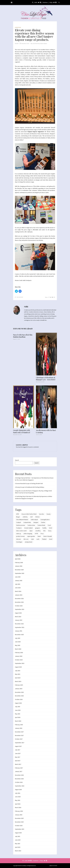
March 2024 (18, 591)
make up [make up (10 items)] (19, 534)
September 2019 (20, 663)
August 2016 (18, 790)
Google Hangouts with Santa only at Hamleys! (22, 431)
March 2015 (18, 851)
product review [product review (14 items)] (20, 536)
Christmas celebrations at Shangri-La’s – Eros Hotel (46, 379)
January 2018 (19, 728)
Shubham (45, 2)
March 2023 (18, 617)
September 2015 (20, 829)
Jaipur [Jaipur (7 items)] (31, 531)
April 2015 (18, 847)
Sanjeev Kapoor (44, 43)
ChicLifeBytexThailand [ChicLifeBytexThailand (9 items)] (22, 520)
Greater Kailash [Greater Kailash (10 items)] (28, 528)
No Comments (20, 297)
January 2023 (19, 620)
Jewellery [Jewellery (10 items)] (38, 531)
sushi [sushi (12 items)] (38, 539)
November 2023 (19, 602)
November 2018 (19, 696)
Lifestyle (18, 27)
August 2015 (18, 833)
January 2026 (19, 566)
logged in (25, 447)
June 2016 (18, 797)
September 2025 (20, 573)
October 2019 (19, 660)
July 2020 (18, 638)
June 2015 (18, 840)
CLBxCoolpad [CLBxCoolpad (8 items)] (34, 520)
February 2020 (19, 653)
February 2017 (19, 768)
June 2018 (18, 710)
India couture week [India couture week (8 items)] (21, 531)
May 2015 (18, 844)
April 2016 (18, 804)
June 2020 (18, 642)
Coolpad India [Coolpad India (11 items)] (27, 522)
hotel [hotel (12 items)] (51, 528)
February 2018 (19, 725)
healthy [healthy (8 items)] (44, 528)
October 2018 (19, 699)
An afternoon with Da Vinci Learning (46, 431)
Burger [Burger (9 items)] (18, 517)
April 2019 (18, 678)
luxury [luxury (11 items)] (50, 531)
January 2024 (19, 595)
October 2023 (19, 606)
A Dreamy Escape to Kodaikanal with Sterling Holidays (30, 487)
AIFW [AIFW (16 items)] (18, 514)
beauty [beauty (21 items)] (49, 514)
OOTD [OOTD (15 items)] (36, 534)
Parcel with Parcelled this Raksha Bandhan (23, 336)
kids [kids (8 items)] (44, 531)
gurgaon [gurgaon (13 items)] (38, 528)
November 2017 (19, 735)
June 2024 (18, 588)
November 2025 (19, 570)
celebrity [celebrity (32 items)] (25, 517)
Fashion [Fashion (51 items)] (43, 522)
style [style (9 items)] (32, 539)
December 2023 (19, 598)
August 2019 (18, 667)
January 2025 (19, 581)
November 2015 (19, 822)
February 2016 (19, 811)
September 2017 (20, 743)
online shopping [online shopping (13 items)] (28, 534)
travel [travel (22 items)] (51, 539)
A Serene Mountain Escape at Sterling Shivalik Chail (29, 484)
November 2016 (19, 779)
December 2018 (19, 692)
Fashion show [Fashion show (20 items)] (31, 525)
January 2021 (19, 631)
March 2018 (18, 721)
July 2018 (18, 707)
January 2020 (19, 656)
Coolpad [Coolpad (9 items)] (19, 522)
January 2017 (19, 771)
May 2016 (18, 800)
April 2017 (18, 761)
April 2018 (18, 717)
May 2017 (18, 757)
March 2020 (18, 649)
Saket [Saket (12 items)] (39, 536)
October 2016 (19, 782)
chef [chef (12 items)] (31, 517)
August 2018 (18, 703)
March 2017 (18, 764)
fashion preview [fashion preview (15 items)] (21, 525)
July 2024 (18, 584)
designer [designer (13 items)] (36, 522)
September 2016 (20, 786)
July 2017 (18, 750)
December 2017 (19, 732)
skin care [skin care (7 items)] (26, 539)
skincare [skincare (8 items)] (19, 539)
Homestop (37, 43)
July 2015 (18, 836)
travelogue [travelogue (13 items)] (19, 542)
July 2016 (18, 793)
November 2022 (19, 624)
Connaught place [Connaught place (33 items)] (45, 520)
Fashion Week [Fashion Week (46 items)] (41, 525)
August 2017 (18, 746)
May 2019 (18, 674)
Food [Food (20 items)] (49, 525)
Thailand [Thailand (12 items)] (44, 539)
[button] (35, 106)
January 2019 (19, 689)
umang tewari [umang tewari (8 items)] (29, 542)
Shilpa (51, 2)
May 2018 (18, 714)
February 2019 (19, 685)
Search (17, 460)
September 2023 (20, 609)
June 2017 (18, 753)
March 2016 (18, 808)
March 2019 (18, 681)
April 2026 (18, 559)
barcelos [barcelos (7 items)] (42, 514)
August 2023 (18, 613)
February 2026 (19, 563)
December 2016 (19, 775)
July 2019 (18, 671)
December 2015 (19, 818)
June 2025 (18, 577)
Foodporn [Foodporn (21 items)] (19, 528)
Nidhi (36, 2)
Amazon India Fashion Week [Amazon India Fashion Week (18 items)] (29, 514)
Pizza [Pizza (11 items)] (42, 534)
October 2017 (19, 739)
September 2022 (20, 627)
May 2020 (18, 645)
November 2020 (19, 635)
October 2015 (19, 826)
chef (34, 43)
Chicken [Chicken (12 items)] (37, 517)
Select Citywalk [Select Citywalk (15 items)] (48, 536)
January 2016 (19, 815)
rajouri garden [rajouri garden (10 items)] (31, 536)
